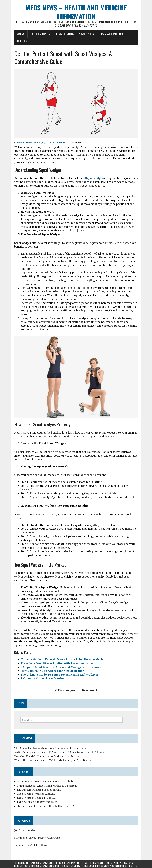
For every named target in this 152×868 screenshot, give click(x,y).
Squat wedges (94, 178)
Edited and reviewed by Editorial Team (47, 143)
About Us (22, 41)
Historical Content (41, 34)
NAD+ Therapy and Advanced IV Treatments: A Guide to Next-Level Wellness (59, 752)
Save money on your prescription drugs (37, 838)
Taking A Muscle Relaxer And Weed (37, 802)
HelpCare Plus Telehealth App (32, 845)
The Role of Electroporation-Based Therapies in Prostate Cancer (52, 748)
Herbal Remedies (65, 34)
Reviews (21, 34)
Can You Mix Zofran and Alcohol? (36, 794)
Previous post (65, 690)
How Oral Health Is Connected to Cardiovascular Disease (47, 756)
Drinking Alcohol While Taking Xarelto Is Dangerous (47, 786)
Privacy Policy (86, 34)
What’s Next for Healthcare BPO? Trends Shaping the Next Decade (53, 760)
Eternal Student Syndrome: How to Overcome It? (45, 806)
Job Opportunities (25, 830)
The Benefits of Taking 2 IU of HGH (37, 798)
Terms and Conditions (111, 34)
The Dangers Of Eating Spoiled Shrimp (39, 790)
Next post (90, 690)
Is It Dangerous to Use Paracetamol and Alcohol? (45, 781)
